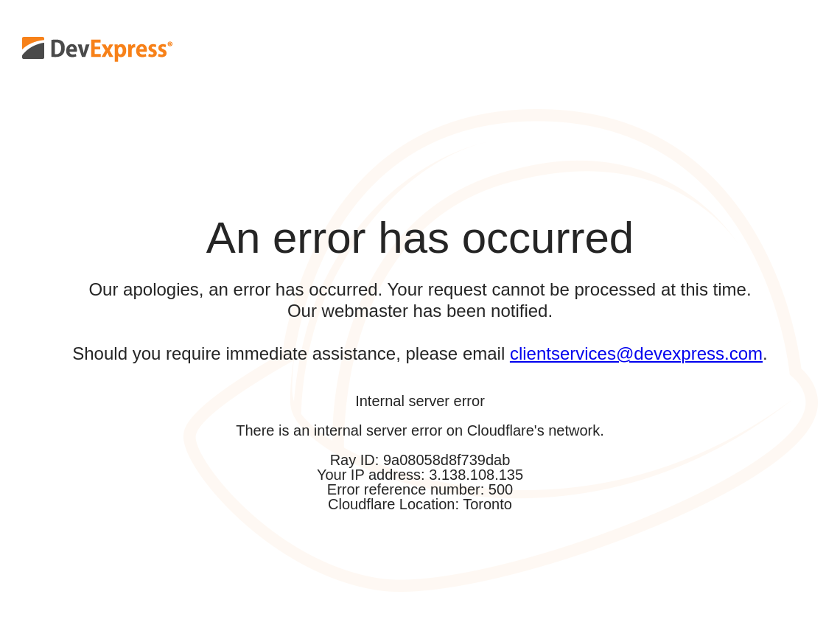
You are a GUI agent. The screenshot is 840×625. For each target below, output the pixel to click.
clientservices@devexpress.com (636, 353)
